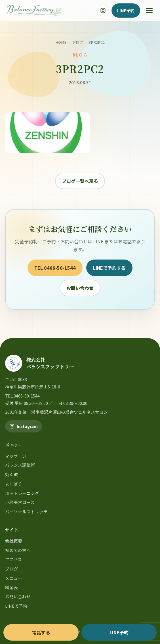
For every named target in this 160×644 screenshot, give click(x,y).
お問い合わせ (80, 288)
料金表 (11, 587)
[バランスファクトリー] (34, 11)
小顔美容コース (20, 502)
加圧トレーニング (22, 493)
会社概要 (14, 541)
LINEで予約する (109, 268)
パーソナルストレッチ (26, 512)
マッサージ (16, 456)
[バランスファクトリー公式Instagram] (103, 11)
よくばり (14, 484)
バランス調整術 (20, 465)
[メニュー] (149, 11)
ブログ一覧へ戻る (80, 181)
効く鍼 (11, 474)
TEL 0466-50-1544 (55, 268)
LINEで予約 (16, 606)
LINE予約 (126, 10)
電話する (41, 632)
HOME (61, 42)
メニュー (14, 578)
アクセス (13, 559)
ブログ (78, 42)
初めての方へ (18, 550)
